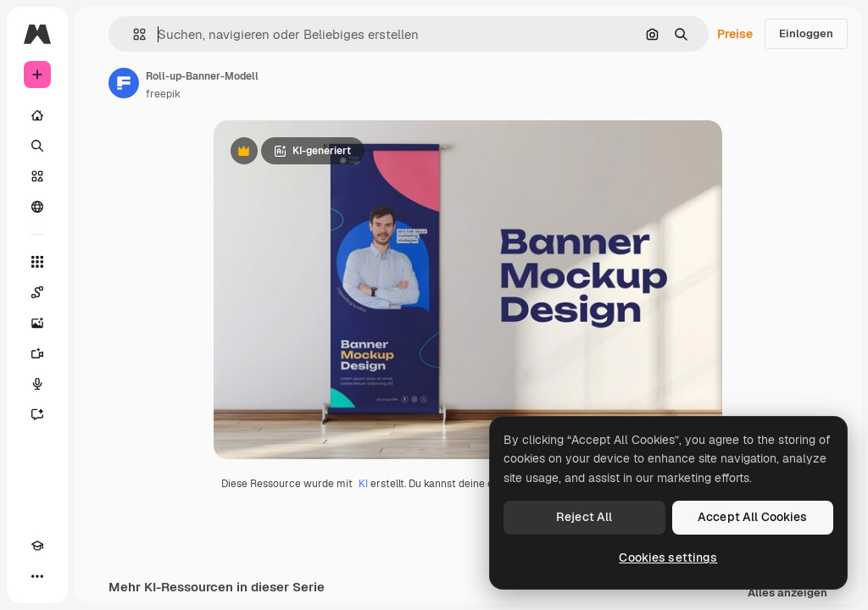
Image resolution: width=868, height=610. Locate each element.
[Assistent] (37, 414)
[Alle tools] (37, 262)
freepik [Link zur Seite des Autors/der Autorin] (163, 94)
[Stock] (37, 176)
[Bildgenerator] (37, 323)
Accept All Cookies (753, 517)
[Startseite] (37, 115)
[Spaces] (37, 292)
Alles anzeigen (787, 593)
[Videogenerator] (37, 353)
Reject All (584, 517)
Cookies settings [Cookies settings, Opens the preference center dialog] (668, 557)
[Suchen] (37, 146)
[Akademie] (37, 546)
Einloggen (806, 33)
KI (363, 484)
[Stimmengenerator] (37, 384)
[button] (133, 34)
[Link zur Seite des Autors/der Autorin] (124, 83)
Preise (735, 34)
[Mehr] (37, 576)
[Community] (37, 207)
